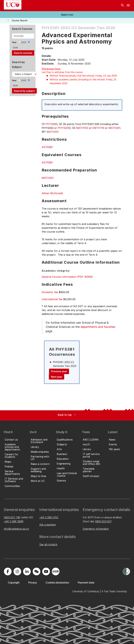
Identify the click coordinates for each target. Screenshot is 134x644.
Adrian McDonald (52, 193)
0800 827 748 (12, 517)
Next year (57, 377)
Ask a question (48, 525)
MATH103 (82, 128)
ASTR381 (47, 147)
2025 (24, 42)
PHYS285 (51, 124)
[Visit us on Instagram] (17, 571)
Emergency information (96, 529)
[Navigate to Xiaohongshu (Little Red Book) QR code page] (56, 571)
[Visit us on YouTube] (46, 571)
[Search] (123, 6)
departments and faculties (98, 327)
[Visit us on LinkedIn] (27, 571)
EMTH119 (98, 128)
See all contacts (48, 544)
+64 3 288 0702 (49, 517)
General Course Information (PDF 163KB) (67, 277)
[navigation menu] (128, 6)
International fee (52, 299)
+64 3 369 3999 (14, 521)
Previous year (59, 371)
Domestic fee (50, 292)
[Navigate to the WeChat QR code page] (36, 571)
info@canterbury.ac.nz (16, 529)
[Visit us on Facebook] (8, 571)
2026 (15, 48)
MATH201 (114, 128)
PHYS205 (64, 128)
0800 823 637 (103, 521)
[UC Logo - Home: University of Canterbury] (13, 5)
